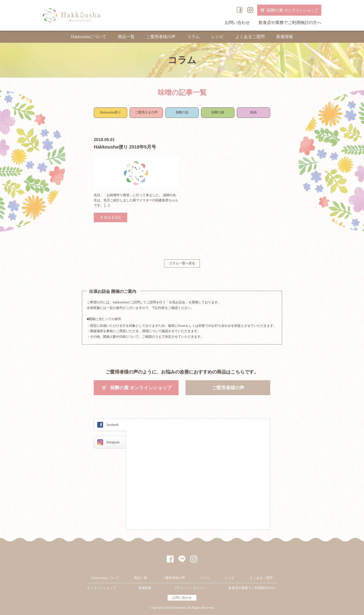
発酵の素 (292, 10)
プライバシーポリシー (190, 588)
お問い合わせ (237, 23)
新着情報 (285, 37)
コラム (193, 37)
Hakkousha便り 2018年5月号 (125, 147)
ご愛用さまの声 (146, 112)
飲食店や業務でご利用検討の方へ (290, 23)
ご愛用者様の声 (161, 37)
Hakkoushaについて (89, 37)
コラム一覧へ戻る (182, 263)
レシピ (218, 37)
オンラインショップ (101, 588)
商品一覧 (126, 37)
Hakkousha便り (111, 112)
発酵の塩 (182, 112)
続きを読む (113, 217)
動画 (253, 112)
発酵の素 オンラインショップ (141, 388)
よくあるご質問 (250, 37)
